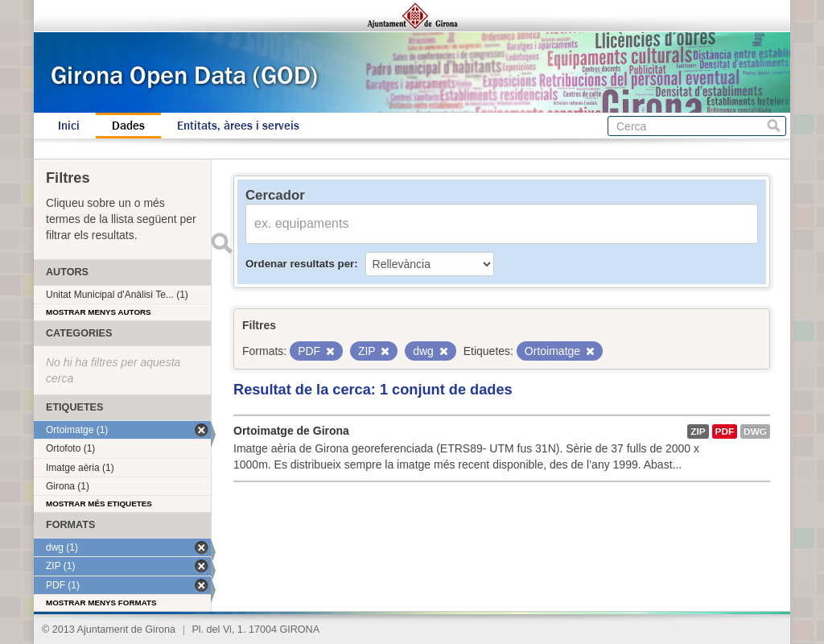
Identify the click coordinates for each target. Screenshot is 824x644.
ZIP (698, 431)
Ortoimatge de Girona (291, 431)
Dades (128, 126)
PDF (725, 431)
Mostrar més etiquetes (99, 504)
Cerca (774, 126)
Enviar (221, 243)
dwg (755, 431)
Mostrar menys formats (101, 603)
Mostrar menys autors (99, 312)
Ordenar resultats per (300, 264)
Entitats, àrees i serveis (238, 126)
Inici (69, 126)
